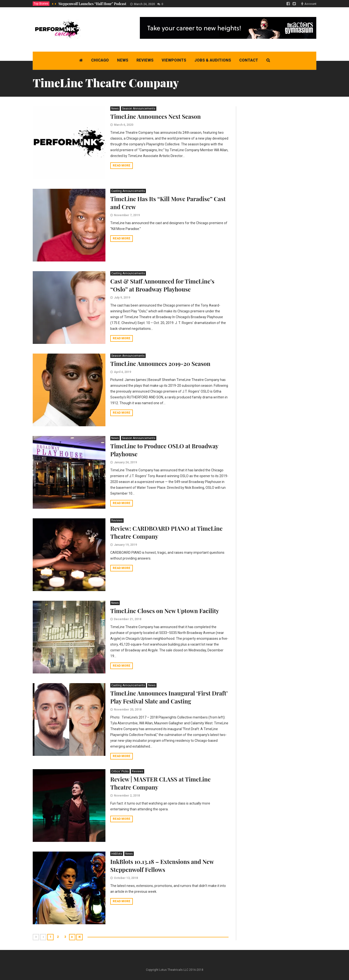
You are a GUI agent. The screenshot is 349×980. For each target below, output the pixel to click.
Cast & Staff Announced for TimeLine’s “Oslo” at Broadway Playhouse (162, 285)
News (115, 109)
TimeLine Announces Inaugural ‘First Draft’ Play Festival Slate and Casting (169, 697)
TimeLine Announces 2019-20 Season (160, 364)
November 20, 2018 (128, 710)
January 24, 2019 (125, 462)
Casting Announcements (128, 191)
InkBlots (117, 854)
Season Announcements (139, 109)
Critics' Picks (120, 771)
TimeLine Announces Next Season (155, 116)
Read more (122, 166)
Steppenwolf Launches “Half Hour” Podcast (92, 4)
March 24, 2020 (144, 4)
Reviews (117, 521)
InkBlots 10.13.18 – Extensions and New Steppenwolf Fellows (162, 865)
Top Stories (41, 4)
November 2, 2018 (127, 796)
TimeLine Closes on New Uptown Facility (165, 611)
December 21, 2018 (128, 619)
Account (310, 4)
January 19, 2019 (125, 545)
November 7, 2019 (127, 215)
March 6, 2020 (124, 125)
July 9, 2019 (122, 298)
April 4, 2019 (123, 372)
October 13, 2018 (126, 878)
